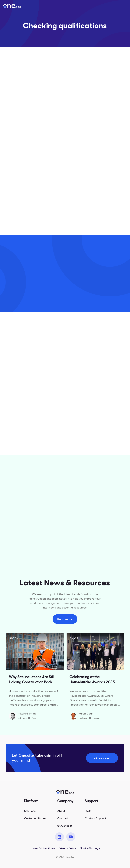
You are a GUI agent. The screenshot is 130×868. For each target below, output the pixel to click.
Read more (65, 619)
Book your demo (102, 758)
